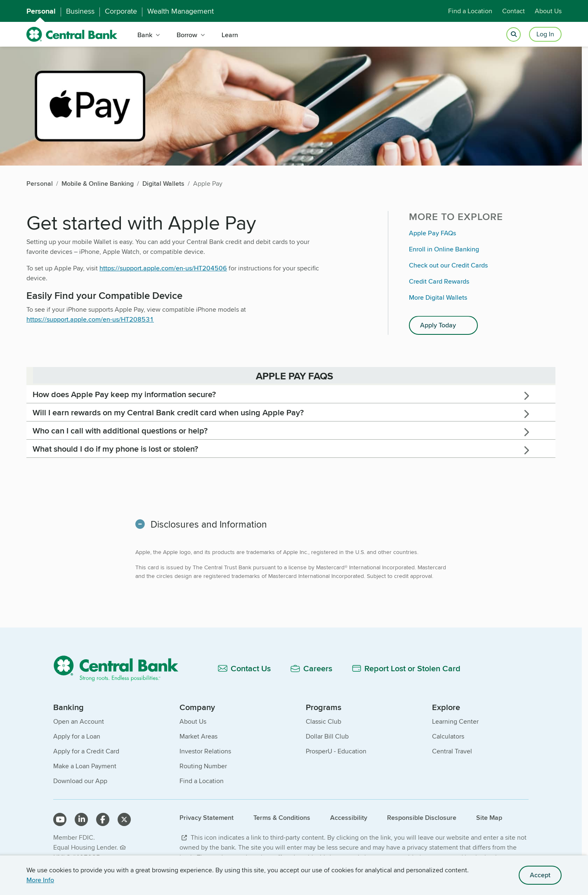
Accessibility (349, 818)
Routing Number (203, 766)
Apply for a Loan (77, 736)
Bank (145, 35)
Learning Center (455, 721)
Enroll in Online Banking (444, 249)
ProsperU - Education (336, 751)
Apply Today (438, 325)
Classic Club (324, 721)
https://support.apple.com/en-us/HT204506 (163, 268)
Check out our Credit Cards (448, 265)
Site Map (489, 818)
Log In (545, 34)
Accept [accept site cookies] (540, 875)
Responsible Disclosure (422, 818)
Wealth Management (181, 11)
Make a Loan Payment (85, 766)
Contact (514, 11)
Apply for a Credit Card (86, 751)
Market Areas (198, 736)
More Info (40, 880)
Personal (41, 11)
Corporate (121, 11)
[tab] (291, 394)
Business (80, 11)
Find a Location (470, 11)
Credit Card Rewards (439, 281)
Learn (230, 35)
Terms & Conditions (282, 818)
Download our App (80, 781)
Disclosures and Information (209, 524)
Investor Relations (205, 751)
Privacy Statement (207, 818)
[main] (291, 415)
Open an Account (79, 721)
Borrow (187, 35)
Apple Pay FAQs (432, 233)
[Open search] (514, 34)
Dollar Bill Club (327, 736)
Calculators (448, 736)
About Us (548, 11)
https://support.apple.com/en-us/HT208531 (90, 319)
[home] (72, 34)
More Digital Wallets (438, 297)
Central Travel (452, 751)
